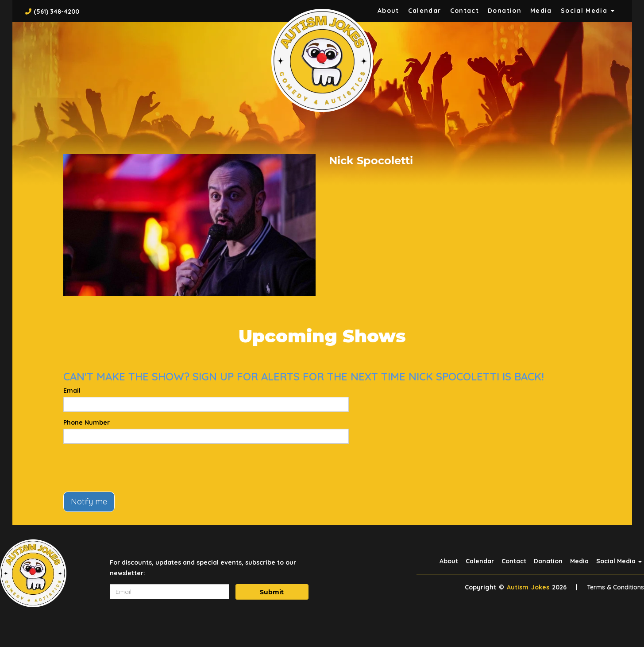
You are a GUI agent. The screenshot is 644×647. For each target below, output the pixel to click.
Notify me (89, 502)
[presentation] (131, 468)
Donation (505, 11)
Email (72, 391)
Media (541, 11)
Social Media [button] (588, 11)
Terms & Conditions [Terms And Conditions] (615, 587)
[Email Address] (170, 592)
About (388, 11)
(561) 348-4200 (56, 12)
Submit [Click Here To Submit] (272, 592)
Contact (465, 11)
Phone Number (87, 422)
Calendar (425, 11)
